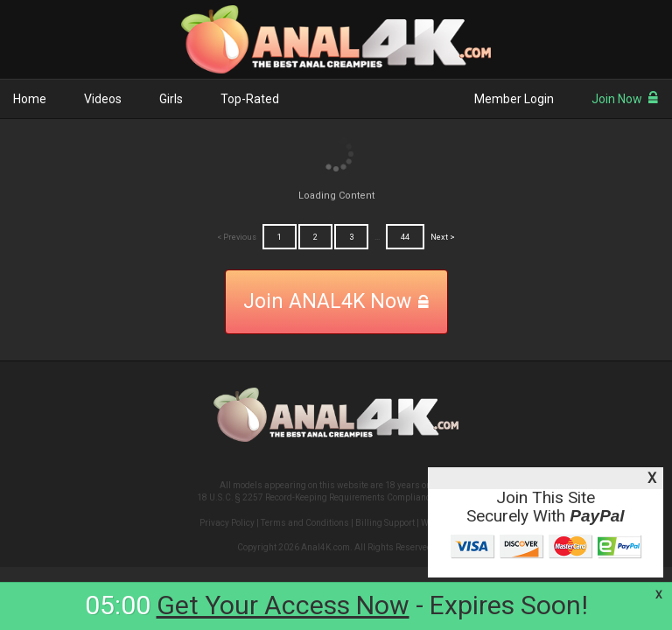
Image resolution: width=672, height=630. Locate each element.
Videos (103, 99)
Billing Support (385, 523)
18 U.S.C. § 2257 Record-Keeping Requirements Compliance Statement (336, 497)
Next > (443, 237)
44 (405, 237)
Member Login (514, 99)
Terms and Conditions (305, 523)
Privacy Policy (227, 523)
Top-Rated (250, 99)
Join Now (625, 99)
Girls (171, 99)
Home (30, 99)
